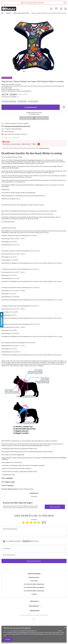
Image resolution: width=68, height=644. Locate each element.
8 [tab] (36, 71)
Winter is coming (10, 482)
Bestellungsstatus (34, 577)
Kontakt (34, 594)
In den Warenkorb (31, 107)
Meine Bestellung (34, 574)
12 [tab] (42, 71)
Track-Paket (34, 581)
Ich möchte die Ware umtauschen (34, 591)
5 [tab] (31, 71)
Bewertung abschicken (34, 561)
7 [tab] (34, 71)
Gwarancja (10, 485)
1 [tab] (24, 71)
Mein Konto (34, 601)
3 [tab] (27, 71)
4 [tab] (29, 71)
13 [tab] (44, 71)
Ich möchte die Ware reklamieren (34, 584)
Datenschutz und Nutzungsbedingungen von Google (20, 636)
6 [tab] (32, 71)
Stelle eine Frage (55, 507)
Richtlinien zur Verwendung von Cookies (47, 631)
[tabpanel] (34, 45)
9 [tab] (37, 71)
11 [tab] (41, 71)
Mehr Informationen (44, 148)
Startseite (8, 13)
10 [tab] (39, 71)
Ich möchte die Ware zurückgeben (34, 587)
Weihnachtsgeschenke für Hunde (21, 13)
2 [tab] (26, 71)
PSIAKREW (9, 478)
